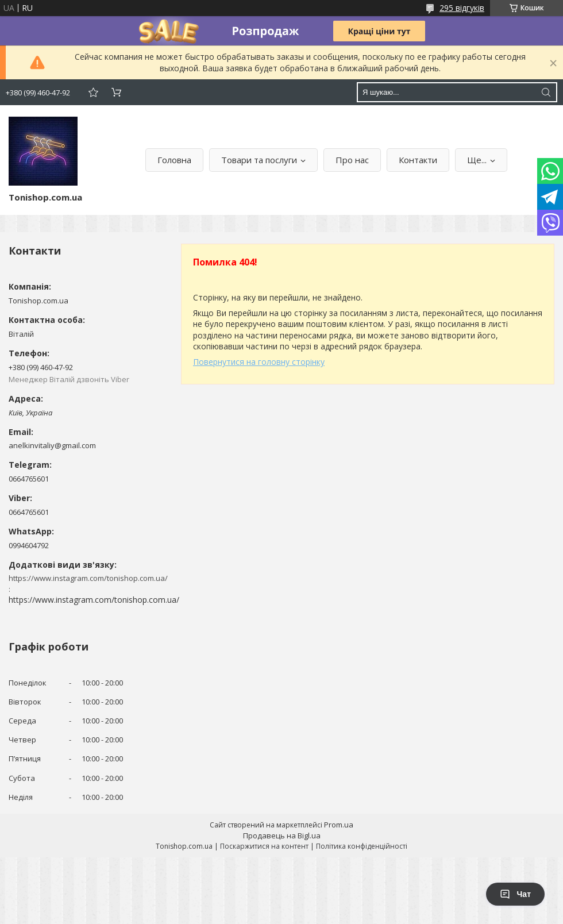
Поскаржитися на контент (264, 846)
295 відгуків (462, 8)
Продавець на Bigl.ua (282, 836)
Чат (515, 894)
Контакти (418, 160)
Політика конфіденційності (362, 846)
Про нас (352, 160)
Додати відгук (93, 92)
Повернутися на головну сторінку (259, 362)
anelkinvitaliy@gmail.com (52, 445)
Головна (174, 160)
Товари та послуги (259, 160)
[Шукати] (546, 92)
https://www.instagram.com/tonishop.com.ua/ (94, 600)
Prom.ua (339, 825)
